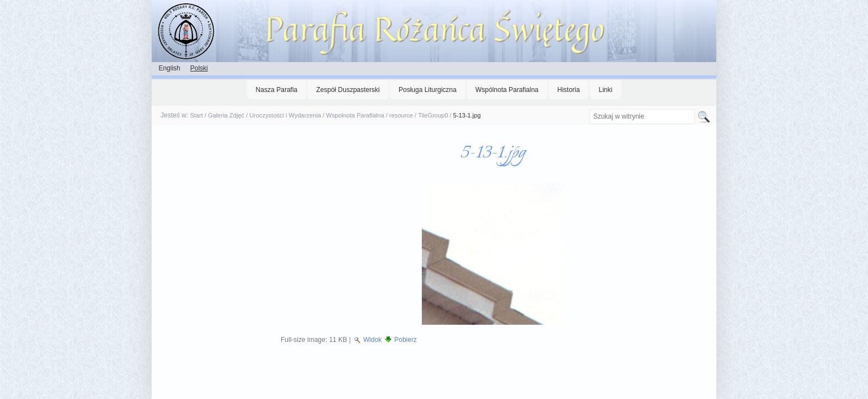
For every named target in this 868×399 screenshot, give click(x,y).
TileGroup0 (433, 115)
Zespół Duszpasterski (348, 90)
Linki (605, 90)
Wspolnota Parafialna (355, 115)
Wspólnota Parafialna (507, 90)
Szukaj (589, 109)
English (169, 68)
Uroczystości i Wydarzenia (285, 115)
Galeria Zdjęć (226, 115)
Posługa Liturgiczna (428, 90)
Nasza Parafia (277, 90)
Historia (569, 90)
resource (401, 115)
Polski (199, 68)
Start (196, 115)
